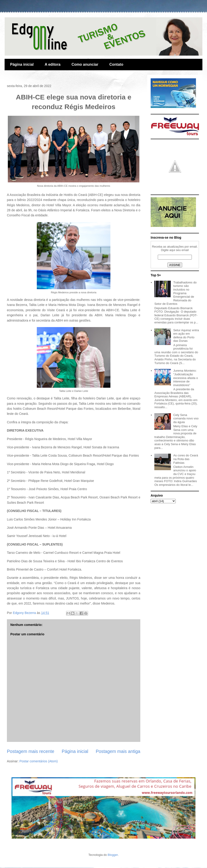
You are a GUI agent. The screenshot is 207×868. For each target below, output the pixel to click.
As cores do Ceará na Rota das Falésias (186, 459)
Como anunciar (85, 64)
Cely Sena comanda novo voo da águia (186, 418)
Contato (116, 64)
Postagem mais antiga (118, 751)
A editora (53, 64)
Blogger (113, 855)
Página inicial (22, 64)
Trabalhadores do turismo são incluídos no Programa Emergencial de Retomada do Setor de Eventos (175, 293)
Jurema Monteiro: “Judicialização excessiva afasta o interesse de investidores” (185, 378)
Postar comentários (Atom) (39, 761)
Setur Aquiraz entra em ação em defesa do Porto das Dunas (186, 336)
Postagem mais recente (31, 751)
